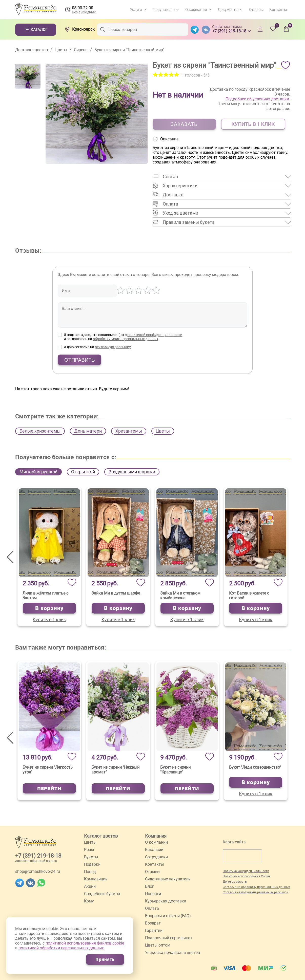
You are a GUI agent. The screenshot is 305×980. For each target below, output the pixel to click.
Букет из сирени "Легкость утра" (48, 770)
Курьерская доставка (166, 901)
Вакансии (154, 850)
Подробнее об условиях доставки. (258, 99)
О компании (196, 10)
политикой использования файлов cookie (85, 943)
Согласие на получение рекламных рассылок (255, 892)
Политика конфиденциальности (246, 871)
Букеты (91, 857)
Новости (153, 894)
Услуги (136, 10)
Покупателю (164, 10)
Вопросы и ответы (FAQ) (168, 916)
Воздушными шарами (132, 472)
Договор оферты (235, 882)
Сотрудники (156, 857)
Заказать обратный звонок (36, 861)
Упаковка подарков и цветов (172, 953)
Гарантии (154, 930)
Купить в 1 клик (49, 620)
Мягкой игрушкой (38, 472)
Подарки (92, 864)
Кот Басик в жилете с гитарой (249, 596)
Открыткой (83, 472)
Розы (89, 850)
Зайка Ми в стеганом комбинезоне (180, 596)
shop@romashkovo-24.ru (38, 871)
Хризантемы (129, 431)
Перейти (49, 788)
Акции (90, 886)
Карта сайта (234, 842)
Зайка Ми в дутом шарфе (116, 593)
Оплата (152, 908)
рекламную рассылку (113, 347)
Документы (228, 10)
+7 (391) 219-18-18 (38, 856)
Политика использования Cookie (247, 876)
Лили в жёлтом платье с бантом (45, 596)
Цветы (163, 431)
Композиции (96, 879)
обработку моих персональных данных (126, 339)
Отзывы (256, 10)
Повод (90, 872)
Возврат (153, 923)
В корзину (49, 608)
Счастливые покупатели (168, 879)
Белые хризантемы (40, 431)
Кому (89, 901)
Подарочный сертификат (169, 938)
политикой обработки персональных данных (61, 948)
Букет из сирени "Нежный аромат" (115, 770)
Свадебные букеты (102, 894)
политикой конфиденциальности (155, 335)
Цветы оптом (158, 945)
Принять (105, 959)
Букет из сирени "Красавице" (175, 770)
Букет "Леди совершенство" (255, 767)
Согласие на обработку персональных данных (256, 887)
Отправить (80, 360)
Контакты (278, 10)
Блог (149, 886)
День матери (88, 431)
